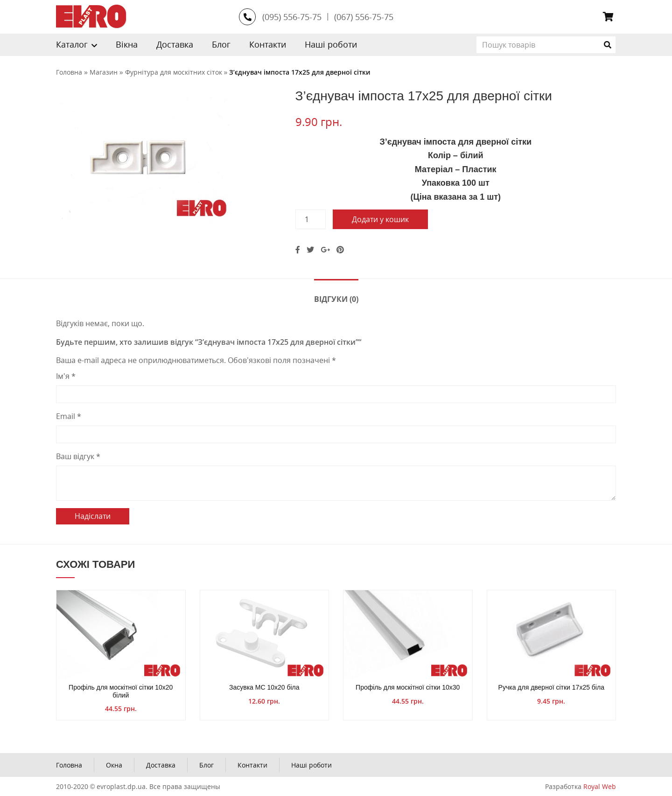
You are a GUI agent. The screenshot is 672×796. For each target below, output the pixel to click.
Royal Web (600, 786)
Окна (114, 765)
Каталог (72, 44)
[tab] (336, 298)
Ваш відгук (78, 456)
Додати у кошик (380, 219)
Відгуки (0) (336, 299)
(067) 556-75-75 (364, 17)
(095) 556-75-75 (292, 17)
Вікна (127, 44)
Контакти (268, 44)
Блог (221, 44)
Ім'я (66, 376)
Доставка (175, 44)
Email (69, 416)
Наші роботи (331, 44)
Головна (69, 765)
